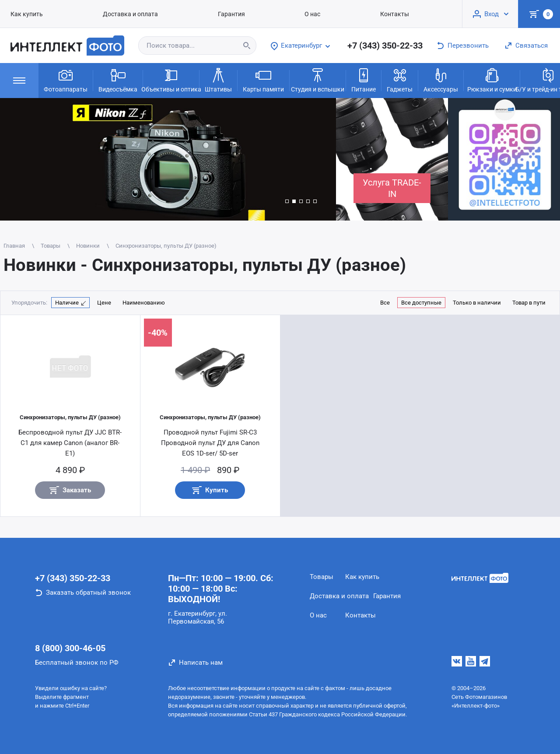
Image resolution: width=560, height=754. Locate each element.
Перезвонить (468, 46)
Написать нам (201, 663)
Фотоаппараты (66, 80)
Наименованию (144, 303)
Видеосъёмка (118, 80)
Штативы (218, 80)
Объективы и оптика (171, 80)
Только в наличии (477, 303)
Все (385, 303)
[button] (287, 201)
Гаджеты (400, 80)
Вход (492, 14)
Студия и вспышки (318, 80)
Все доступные (421, 303)
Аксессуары (441, 80)
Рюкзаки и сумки (492, 80)
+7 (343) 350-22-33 (385, 46)
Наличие (67, 303)
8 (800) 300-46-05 (70, 648)
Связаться (532, 46)
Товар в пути (529, 303)
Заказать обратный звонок (88, 593)
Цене (104, 303)
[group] (168, 159)
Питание (364, 80)
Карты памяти (263, 80)
